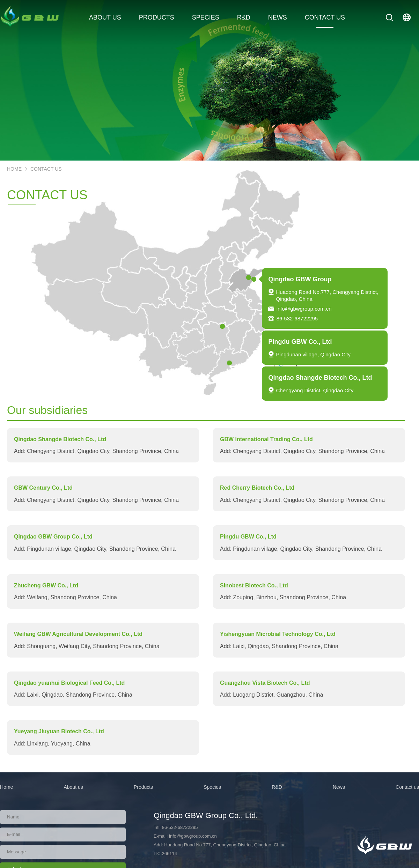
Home (6, 787)
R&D (277, 787)
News (339, 787)
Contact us (407, 787)
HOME (14, 169)
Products (143, 787)
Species (212, 787)
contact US (46, 169)
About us (73, 787)
